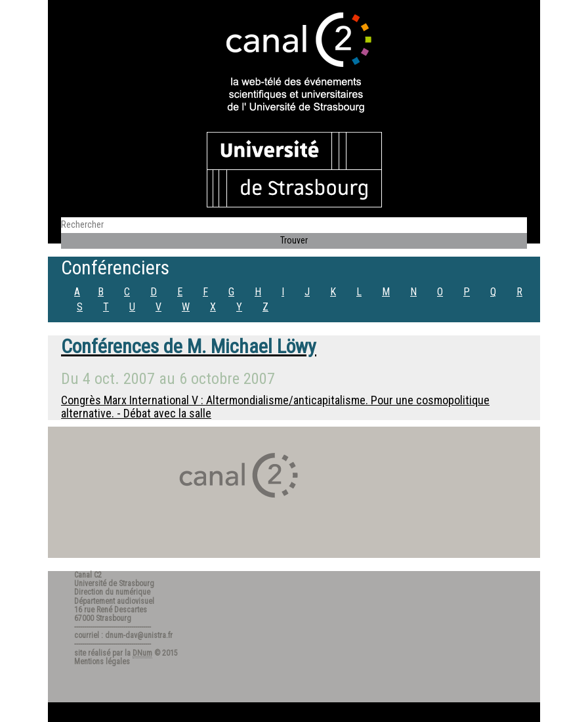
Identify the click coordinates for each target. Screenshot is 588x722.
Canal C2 (88, 575)
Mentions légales (102, 662)
